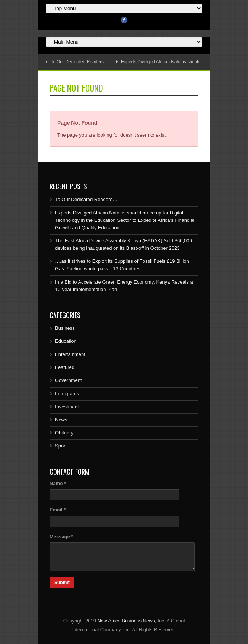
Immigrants (67, 394)
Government (69, 380)
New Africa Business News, (127, 621)
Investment (67, 407)
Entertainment (70, 354)
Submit (62, 583)
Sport (61, 446)
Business (65, 328)
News (61, 420)
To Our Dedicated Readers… (79, 62)
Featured (65, 367)
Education (66, 341)
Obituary (64, 433)
